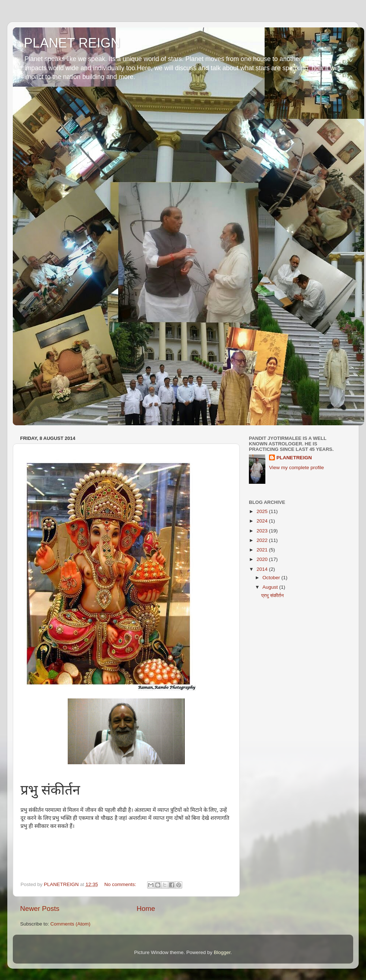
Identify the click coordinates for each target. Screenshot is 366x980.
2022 (263, 540)
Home (146, 909)
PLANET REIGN (72, 43)
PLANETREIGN (294, 458)
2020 (263, 559)
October (272, 578)
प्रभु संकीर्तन (272, 595)
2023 (263, 531)
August (271, 587)
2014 (263, 569)
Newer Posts (40, 909)
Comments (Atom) (71, 924)
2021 (263, 550)
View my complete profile (296, 468)
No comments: (121, 884)
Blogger (222, 952)
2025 (263, 511)
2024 (263, 521)
